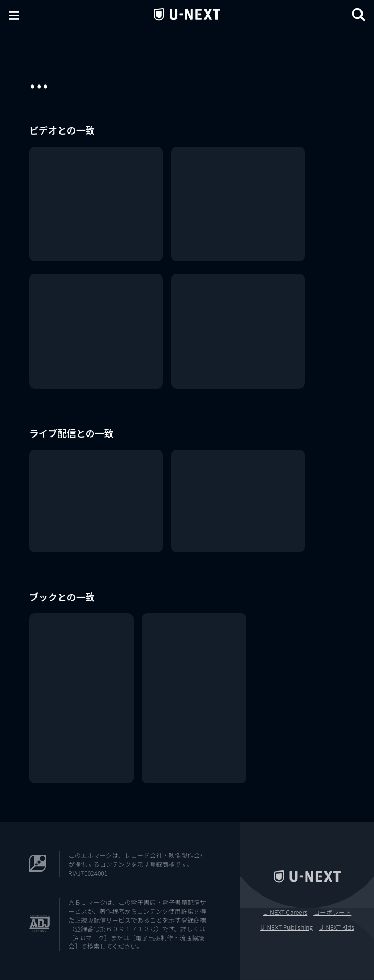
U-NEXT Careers (286, 912)
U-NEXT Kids (337, 927)
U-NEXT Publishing (287, 927)
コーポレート (332, 912)
